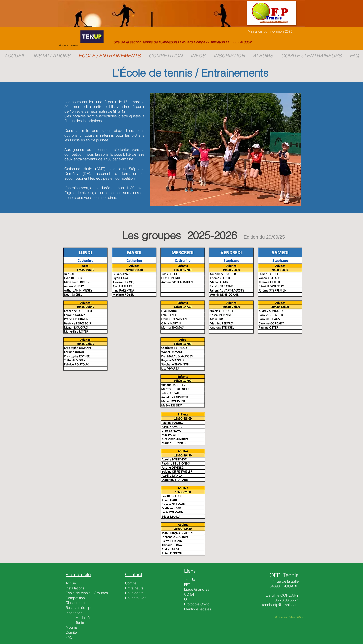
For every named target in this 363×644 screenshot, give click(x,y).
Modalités (83, 618)
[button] (229, 56)
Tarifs (80, 623)
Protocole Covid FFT (200, 604)
